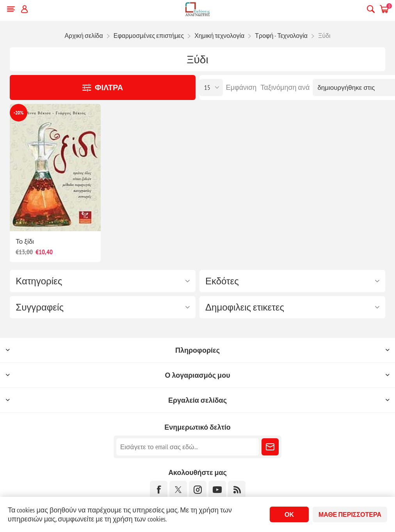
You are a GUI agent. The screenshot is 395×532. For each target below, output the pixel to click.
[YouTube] (217, 490)
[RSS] (237, 490)
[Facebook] (159, 490)
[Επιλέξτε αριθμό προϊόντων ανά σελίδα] (211, 87)
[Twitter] (178, 490)
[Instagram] (198, 490)
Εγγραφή (270, 447)
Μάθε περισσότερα (350, 514)
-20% (19, 113)
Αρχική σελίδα (84, 36)
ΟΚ (289, 514)
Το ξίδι (25, 241)
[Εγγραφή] (188, 447)
